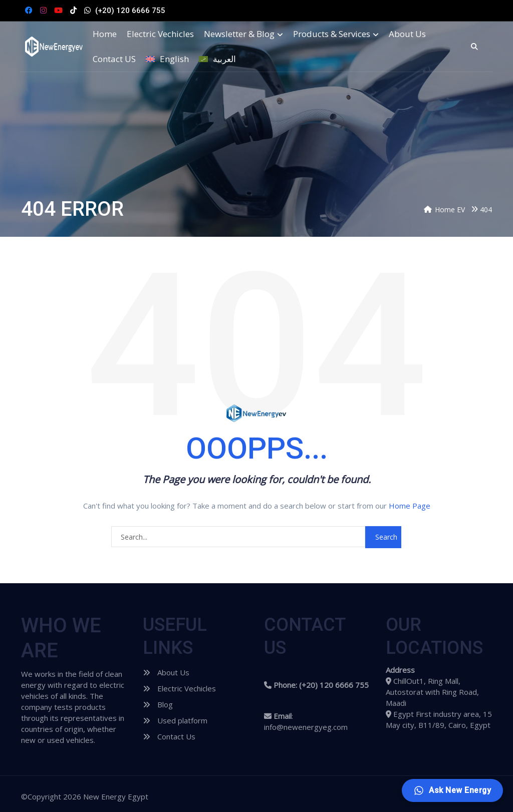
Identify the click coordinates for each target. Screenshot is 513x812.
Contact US (114, 59)
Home (105, 34)
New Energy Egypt (116, 796)
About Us (407, 34)
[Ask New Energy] (452, 790)
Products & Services (336, 34)
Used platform (175, 720)
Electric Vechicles (160, 34)
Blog (158, 704)
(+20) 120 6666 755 (130, 11)
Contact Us (169, 736)
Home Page (410, 506)
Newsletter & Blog (243, 34)
